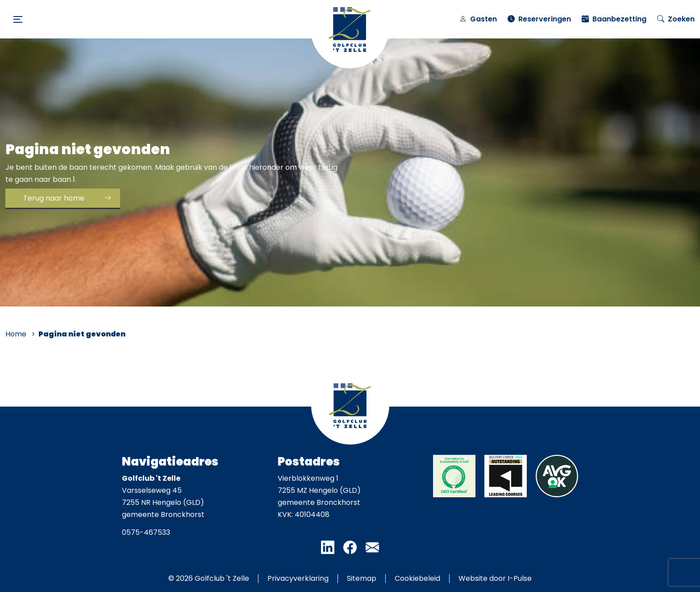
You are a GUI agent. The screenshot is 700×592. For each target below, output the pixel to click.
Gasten (478, 19)
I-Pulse (520, 578)
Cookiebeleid (417, 579)
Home (16, 334)
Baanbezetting (614, 19)
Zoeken (676, 19)
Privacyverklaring (298, 579)
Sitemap (362, 579)
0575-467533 (146, 532)
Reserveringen (539, 19)
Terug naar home (54, 198)
